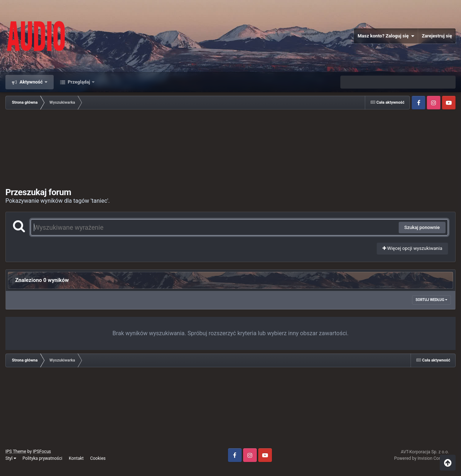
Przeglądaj (79, 82)
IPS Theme (16, 452)
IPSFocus (42, 452)
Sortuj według (431, 300)
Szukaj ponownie (422, 227)
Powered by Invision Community (425, 458)
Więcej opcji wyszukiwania (412, 248)
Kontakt (76, 458)
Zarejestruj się (437, 36)
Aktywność (31, 82)
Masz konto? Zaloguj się (386, 36)
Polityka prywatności (42, 458)
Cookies (98, 458)
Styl (11, 458)
